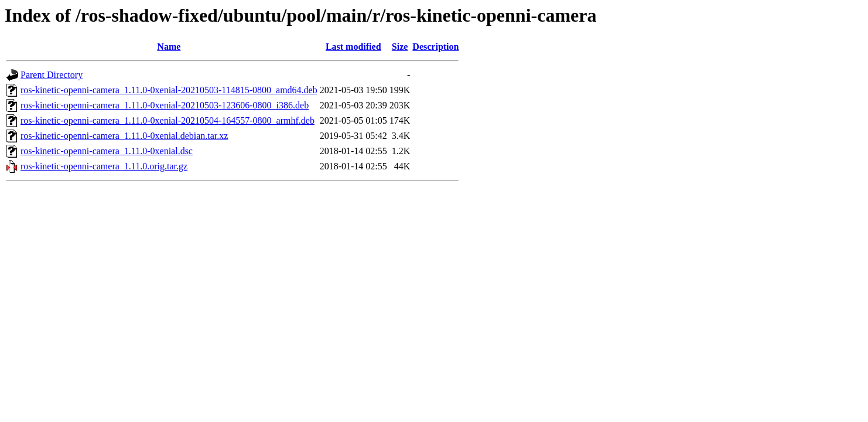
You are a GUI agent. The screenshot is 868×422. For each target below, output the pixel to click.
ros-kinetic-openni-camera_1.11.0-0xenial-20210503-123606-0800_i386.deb (165, 105)
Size (400, 47)
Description (435, 47)
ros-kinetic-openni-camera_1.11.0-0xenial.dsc (107, 151)
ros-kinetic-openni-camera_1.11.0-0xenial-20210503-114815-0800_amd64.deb (169, 90)
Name (169, 47)
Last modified (353, 47)
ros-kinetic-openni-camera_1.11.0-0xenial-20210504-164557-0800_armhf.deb (168, 120)
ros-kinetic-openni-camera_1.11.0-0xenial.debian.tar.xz (124, 136)
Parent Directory (52, 75)
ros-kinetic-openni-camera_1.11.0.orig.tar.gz (104, 166)
